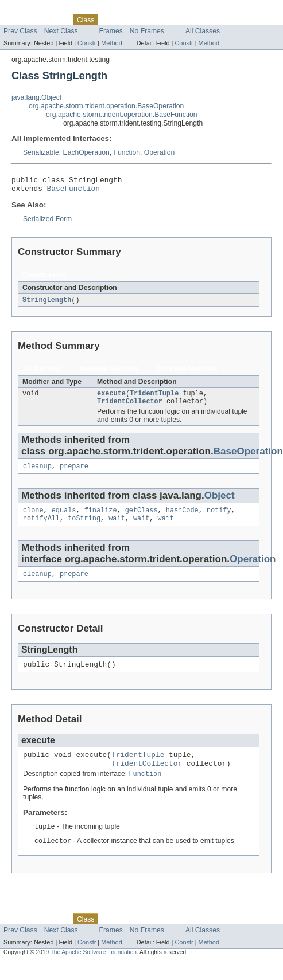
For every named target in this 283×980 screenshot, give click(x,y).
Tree (131, 19)
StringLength (47, 304)
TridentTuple (154, 398)
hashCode (182, 519)
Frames (111, 31)
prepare (74, 473)
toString (84, 528)
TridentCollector (130, 407)
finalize (101, 519)
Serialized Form (47, 222)
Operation (159, 152)
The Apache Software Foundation (94, 970)
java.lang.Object (36, 97)
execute (111, 398)
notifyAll (41, 528)
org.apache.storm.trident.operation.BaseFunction (122, 115)
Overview (18, 19)
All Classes (203, 31)
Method (111, 43)
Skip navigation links (32, 10)
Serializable (41, 152)
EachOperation (86, 152)
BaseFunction (73, 191)
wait (117, 528)
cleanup (37, 473)
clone (33, 519)
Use (111, 19)
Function (127, 152)
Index (196, 19)
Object (220, 503)
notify (219, 519)
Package (53, 19)
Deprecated (163, 19)
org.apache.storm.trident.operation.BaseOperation (106, 106)
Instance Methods (109, 373)
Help (219, 19)
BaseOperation (248, 458)
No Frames (147, 31)
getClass (141, 519)
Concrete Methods (187, 373)
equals (64, 519)
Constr (87, 43)
